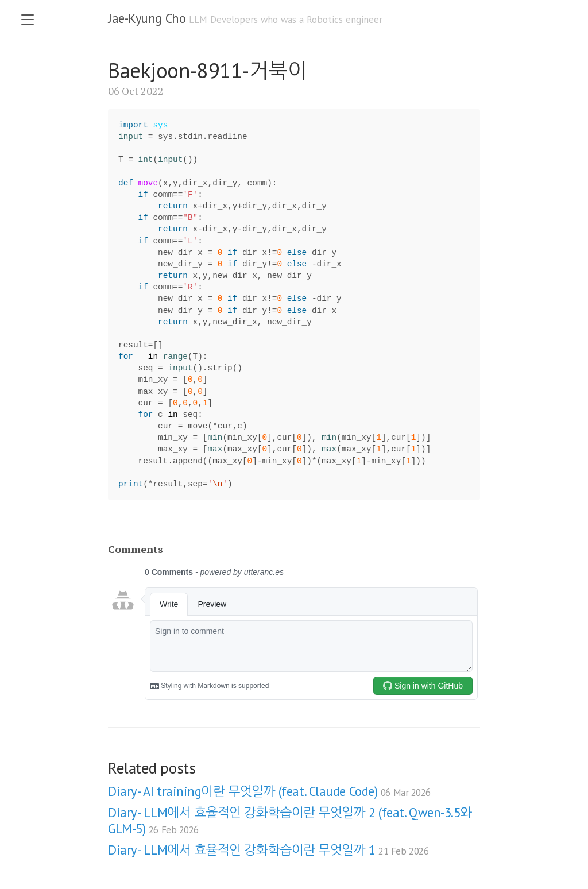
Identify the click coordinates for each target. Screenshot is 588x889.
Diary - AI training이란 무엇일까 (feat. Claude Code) (269, 791)
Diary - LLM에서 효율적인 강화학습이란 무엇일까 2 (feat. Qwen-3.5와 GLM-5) (290, 820)
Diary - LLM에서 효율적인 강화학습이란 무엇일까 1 (268, 850)
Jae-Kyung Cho (147, 18)
